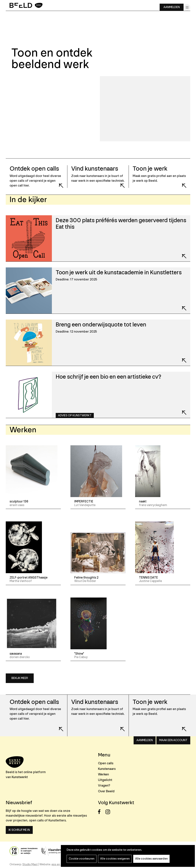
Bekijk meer (20, 678)
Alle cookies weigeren (115, 859)
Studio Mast (30, 864)
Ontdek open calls (34, 702)
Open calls (106, 763)
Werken (103, 774)
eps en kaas (59, 864)
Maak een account (173, 740)
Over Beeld (106, 791)
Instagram (109, 812)
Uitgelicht (105, 780)
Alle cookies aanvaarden (151, 859)
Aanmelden (172, 7)
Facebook (101, 812)
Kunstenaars (107, 769)
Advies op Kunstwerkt (75, 416)
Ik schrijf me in (19, 830)
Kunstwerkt (20, 777)
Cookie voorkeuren (82, 859)
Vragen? (104, 785)
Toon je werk (150, 702)
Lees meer (59, 183)
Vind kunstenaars (95, 702)
